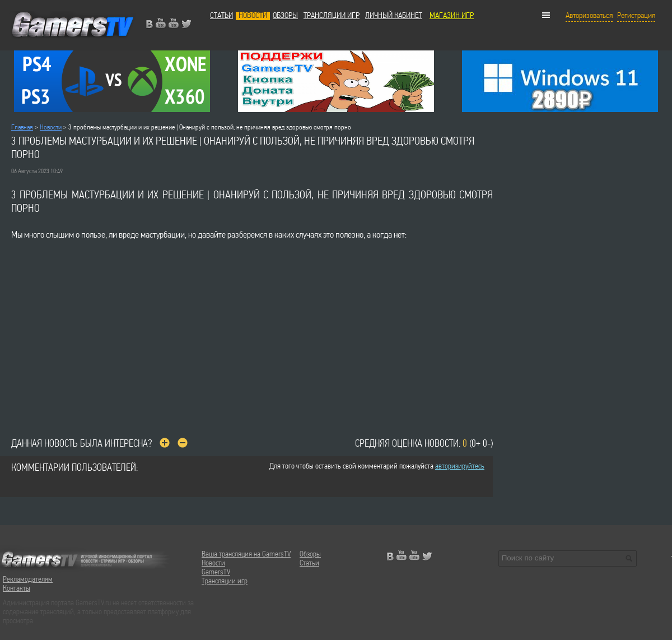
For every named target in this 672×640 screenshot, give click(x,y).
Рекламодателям (28, 580)
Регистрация (636, 16)
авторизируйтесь (460, 467)
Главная (22, 127)
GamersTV (216, 572)
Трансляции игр (332, 16)
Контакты (17, 589)
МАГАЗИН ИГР (452, 16)
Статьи (221, 16)
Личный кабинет (394, 16)
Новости (253, 16)
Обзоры (285, 16)
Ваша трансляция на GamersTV (246, 555)
